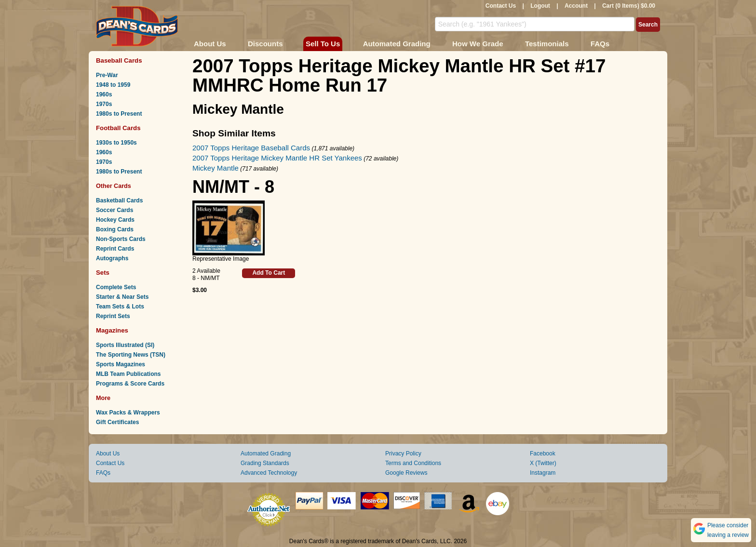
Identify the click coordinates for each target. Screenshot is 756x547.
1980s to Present (119, 114)
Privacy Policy (403, 454)
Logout (540, 6)
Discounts (265, 44)
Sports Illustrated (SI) (125, 345)
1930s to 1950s (116, 143)
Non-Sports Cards (121, 239)
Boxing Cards (115, 229)
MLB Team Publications (128, 374)
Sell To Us (323, 44)
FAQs (600, 44)
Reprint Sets (113, 316)
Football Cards (118, 128)
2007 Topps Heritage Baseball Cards (251, 148)
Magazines (112, 330)
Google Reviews (406, 473)
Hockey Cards (115, 220)
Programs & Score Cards (130, 384)
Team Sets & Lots (120, 307)
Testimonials (547, 44)
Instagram (543, 473)
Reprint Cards (115, 249)
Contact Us (501, 6)
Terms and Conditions (413, 463)
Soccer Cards (115, 210)
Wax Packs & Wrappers (128, 413)
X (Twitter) (543, 463)
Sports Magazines (121, 364)
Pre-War (107, 75)
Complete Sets (116, 287)
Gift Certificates (117, 422)
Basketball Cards (119, 200)
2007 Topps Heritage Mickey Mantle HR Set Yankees (277, 158)
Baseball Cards (119, 60)
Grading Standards (265, 463)
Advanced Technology (269, 473)
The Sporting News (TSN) (131, 355)
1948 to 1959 (113, 85)
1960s (104, 94)
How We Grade (478, 44)
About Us (210, 44)
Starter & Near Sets (122, 297)
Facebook (543, 454)
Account (576, 6)
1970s (104, 104)
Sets (103, 273)
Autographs (112, 258)
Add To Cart (269, 273)
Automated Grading (397, 44)
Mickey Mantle (216, 168)
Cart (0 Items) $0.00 (629, 6)
